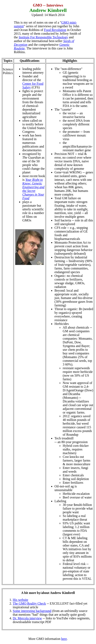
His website (20, 600)
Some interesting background (32, 611)
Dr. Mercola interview (27, 618)
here (64, 639)
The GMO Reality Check (29, 603)
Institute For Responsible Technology (43, 37)
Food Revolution (55, 30)
